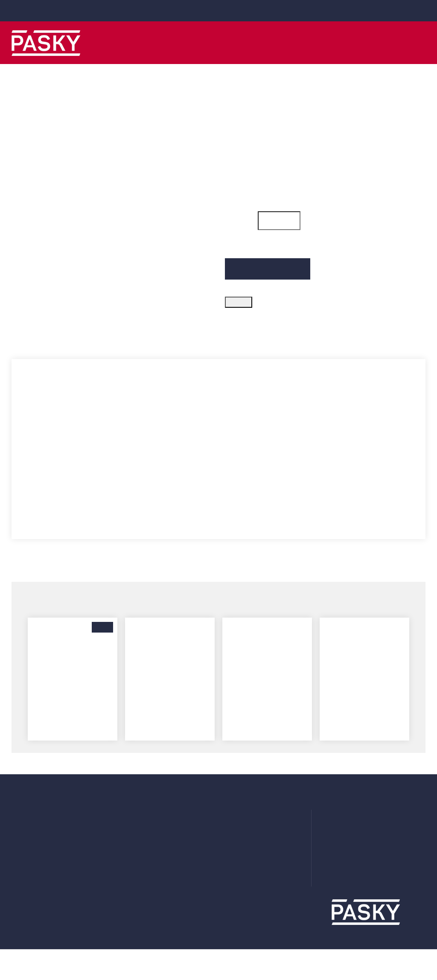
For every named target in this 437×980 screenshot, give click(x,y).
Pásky (127, 815)
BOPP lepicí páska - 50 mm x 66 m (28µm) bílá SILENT (267, 695)
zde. (180, 949)
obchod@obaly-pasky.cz (48, 10)
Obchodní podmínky (255, 828)
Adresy (22, 841)
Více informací (43, 959)
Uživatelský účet (36, 815)
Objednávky (29, 828)
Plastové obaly (140, 828)
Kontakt (237, 879)
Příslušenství (137, 866)
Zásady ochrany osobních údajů (271, 841)
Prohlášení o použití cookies (266, 854)
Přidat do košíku (268, 277)
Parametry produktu (99, 335)
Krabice (129, 854)
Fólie (125, 841)
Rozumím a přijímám (371, 934)
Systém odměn (248, 866)
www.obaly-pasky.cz (376, 881)
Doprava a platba (250, 815)
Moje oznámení (35, 854)
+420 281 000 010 (224, 10)
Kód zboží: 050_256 (255, 126)
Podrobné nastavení (283, 934)
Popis (24, 335)
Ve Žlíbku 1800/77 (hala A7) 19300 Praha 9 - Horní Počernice (383, 823)
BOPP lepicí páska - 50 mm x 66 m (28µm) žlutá (170, 695)
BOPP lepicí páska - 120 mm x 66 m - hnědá (73, 695)
